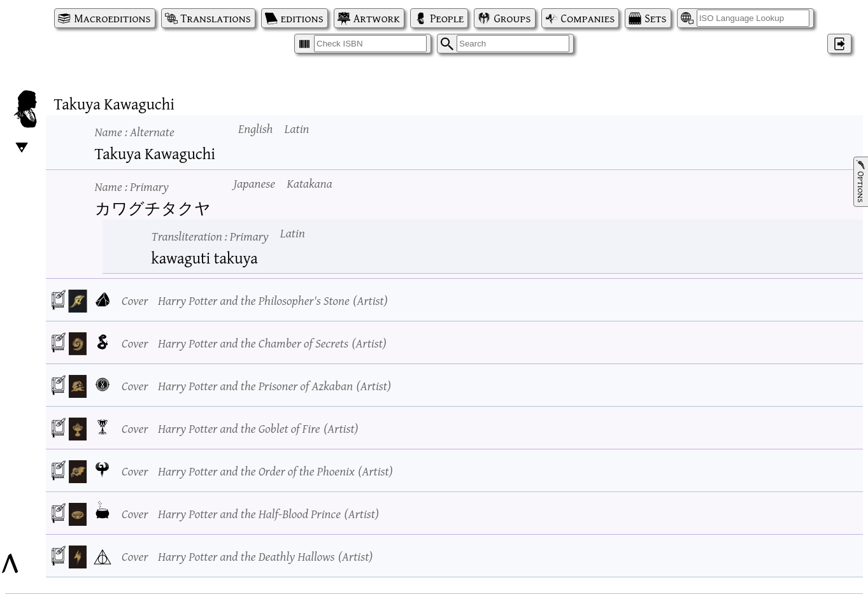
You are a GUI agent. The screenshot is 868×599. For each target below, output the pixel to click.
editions (302, 18)
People (447, 18)
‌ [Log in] (839, 44)
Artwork (377, 18)
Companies (588, 18)
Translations (216, 18)
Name (135, 131)
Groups (512, 18)
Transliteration (210, 236)
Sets (655, 18)
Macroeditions (112, 18)
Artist (370, 300)
